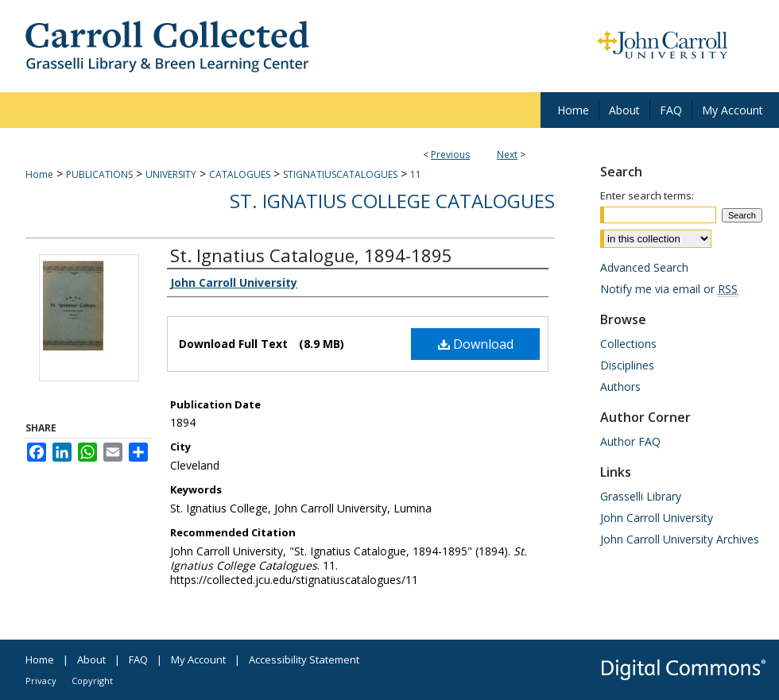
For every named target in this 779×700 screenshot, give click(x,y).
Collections (628, 344)
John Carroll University (657, 518)
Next (507, 155)
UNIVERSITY (171, 174)
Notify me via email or (669, 289)
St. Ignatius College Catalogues (392, 201)
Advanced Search (644, 267)
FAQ (138, 659)
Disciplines (627, 365)
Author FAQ (630, 441)
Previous (450, 155)
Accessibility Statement (304, 659)
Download (476, 344)
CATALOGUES (240, 174)
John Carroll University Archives (680, 539)
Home (39, 174)
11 (416, 174)
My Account (198, 659)
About (91, 659)
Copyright (92, 681)
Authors (620, 387)
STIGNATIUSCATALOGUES (340, 174)
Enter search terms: (647, 195)
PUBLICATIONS (99, 174)
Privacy (41, 681)
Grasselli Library (641, 496)
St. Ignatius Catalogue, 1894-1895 (311, 255)
